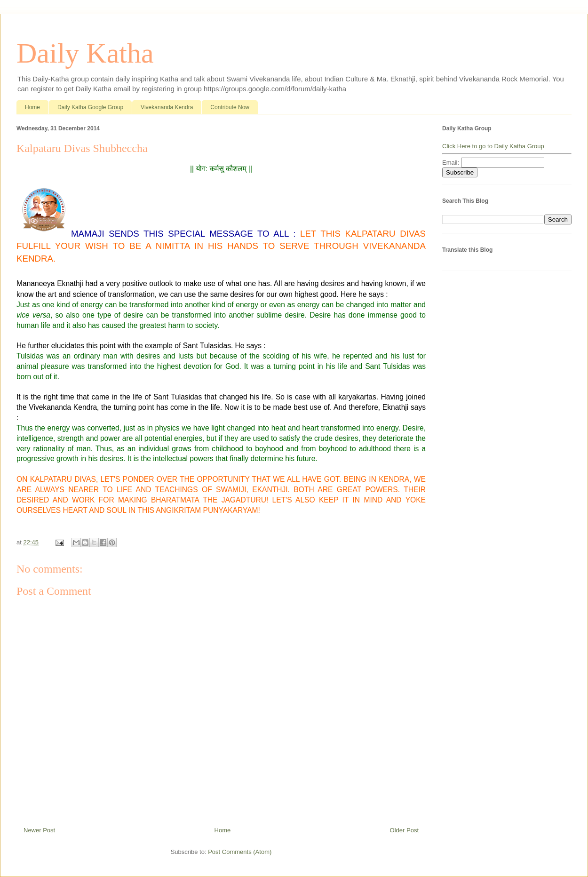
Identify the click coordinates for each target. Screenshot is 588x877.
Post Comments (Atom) (240, 852)
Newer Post (39, 830)
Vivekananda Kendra (167, 107)
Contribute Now (230, 107)
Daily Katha (85, 53)
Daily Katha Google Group (90, 107)
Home (32, 107)
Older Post (404, 830)
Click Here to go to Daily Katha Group (493, 146)
